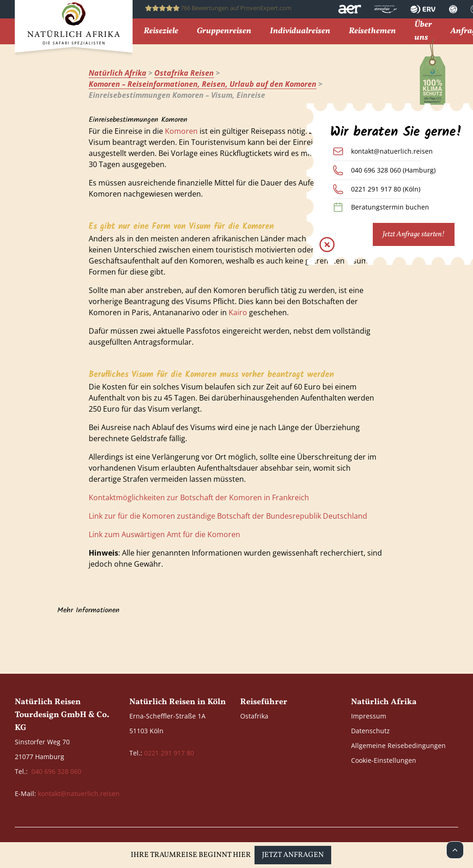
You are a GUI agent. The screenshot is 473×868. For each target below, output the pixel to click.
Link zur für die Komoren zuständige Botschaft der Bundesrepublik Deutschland (228, 516)
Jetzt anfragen (293, 855)
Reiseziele (161, 32)
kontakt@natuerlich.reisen (392, 151)
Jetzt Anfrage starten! (414, 234)
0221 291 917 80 (169, 753)
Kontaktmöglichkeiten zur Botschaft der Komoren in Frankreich (199, 497)
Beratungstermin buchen (390, 207)
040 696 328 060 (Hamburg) (393, 170)
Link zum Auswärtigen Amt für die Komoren (164, 534)
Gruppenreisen (224, 32)
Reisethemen (372, 32)
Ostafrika (254, 716)
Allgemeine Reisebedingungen (398, 745)
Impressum (369, 716)
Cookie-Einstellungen (384, 760)
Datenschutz (370, 731)
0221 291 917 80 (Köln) (386, 189)
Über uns (423, 32)
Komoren (181, 131)
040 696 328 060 (56, 771)
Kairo (238, 312)
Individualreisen (300, 32)
